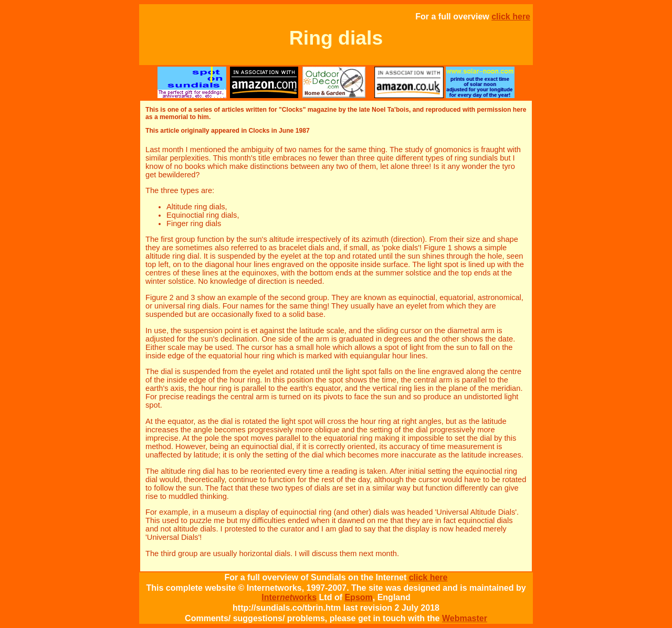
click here (511, 17)
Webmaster (465, 618)
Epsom (358, 597)
